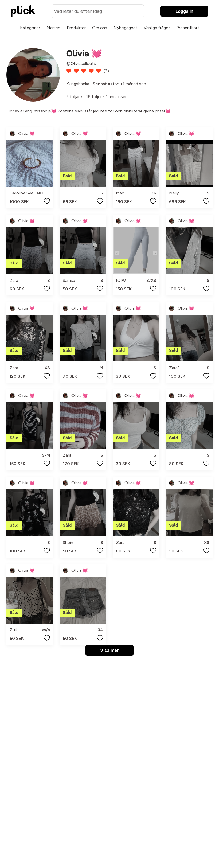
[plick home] (23, 11)
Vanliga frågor (157, 28)
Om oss (100, 28)
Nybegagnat (125, 28)
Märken (53, 28)
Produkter (76, 28)
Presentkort (188, 28)
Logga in (184, 11)
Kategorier (30, 28)
